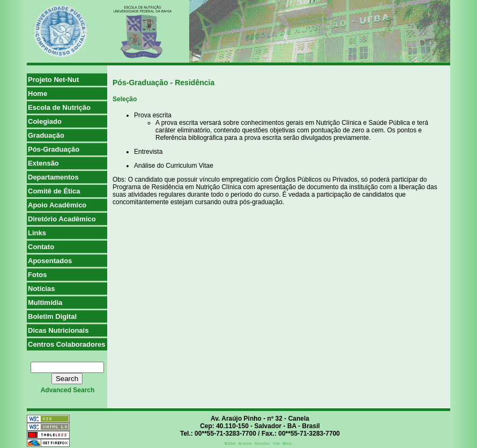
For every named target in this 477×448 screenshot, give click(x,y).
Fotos (37, 275)
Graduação (46, 135)
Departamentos (53, 177)
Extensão (43, 163)
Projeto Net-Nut (53, 80)
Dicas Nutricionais (58, 330)
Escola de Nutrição (59, 107)
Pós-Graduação (54, 149)
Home (38, 94)
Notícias (42, 289)
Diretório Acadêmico (62, 219)
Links (37, 233)
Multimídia (45, 303)
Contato (41, 247)
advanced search (68, 390)
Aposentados (50, 261)
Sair (277, 443)
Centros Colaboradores (66, 344)
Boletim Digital (52, 316)
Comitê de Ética (54, 191)
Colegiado (45, 121)
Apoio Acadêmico (57, 205)
